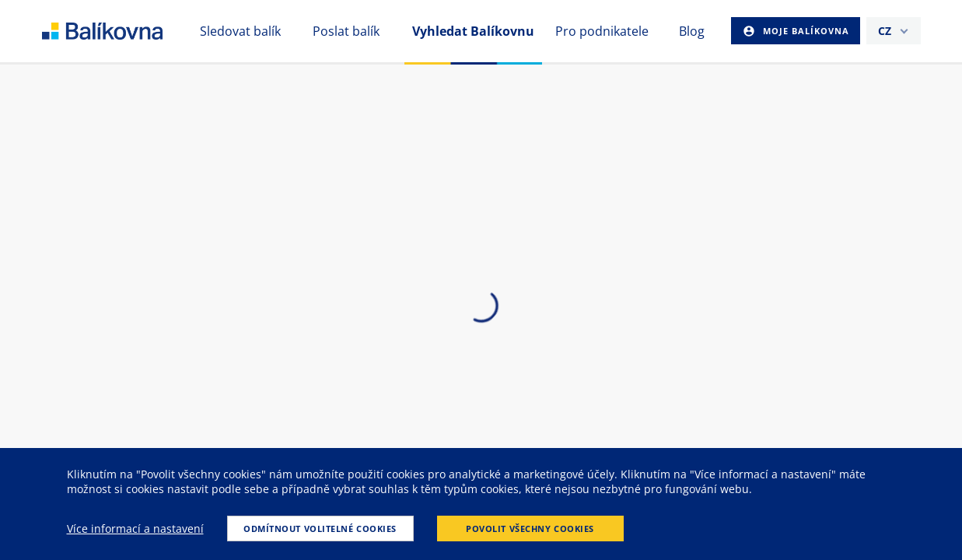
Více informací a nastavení (135, 528)
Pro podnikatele (602, 31)
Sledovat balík (240, 31)
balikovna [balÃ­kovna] (121, 31)
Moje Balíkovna (805, 31)
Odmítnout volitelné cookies (320, 528)
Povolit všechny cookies (530, 528)
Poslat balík (346, 31)
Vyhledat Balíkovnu (473, 31)
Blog (692, 31)
